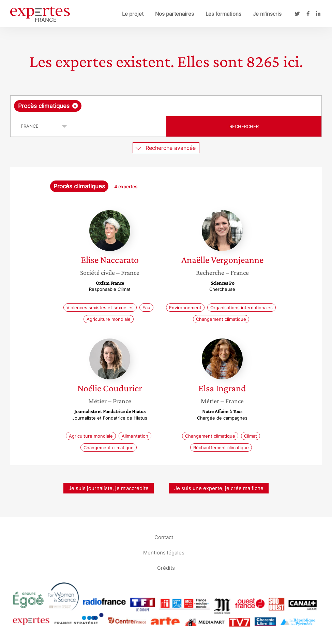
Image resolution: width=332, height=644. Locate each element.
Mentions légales (164, 552)
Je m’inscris (267, 14)
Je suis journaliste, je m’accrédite (109, 488)
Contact (164, 537)
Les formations (223, 14)
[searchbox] (137, 106)
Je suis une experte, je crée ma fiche (219, 488)
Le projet (133, 14)
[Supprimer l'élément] (75, 106)
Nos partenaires (175, 14)
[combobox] (166, 106)
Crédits (166, 568)
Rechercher (244, 126)
